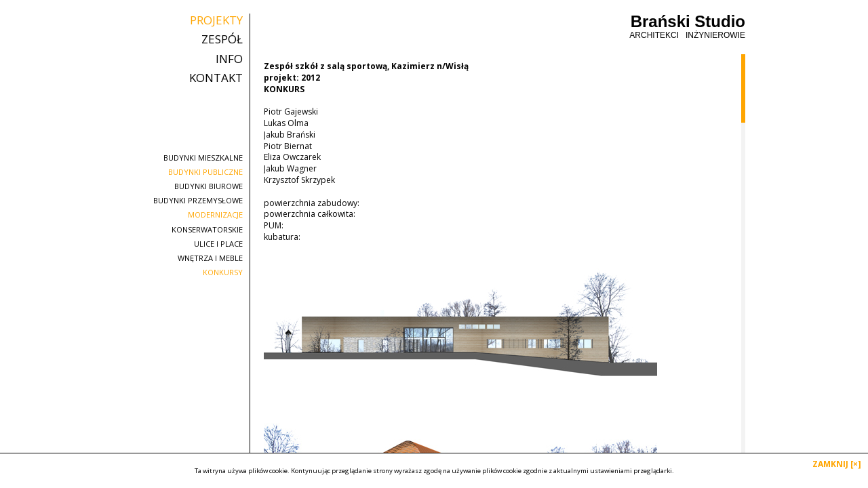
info (229, 59)
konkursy (223, 272)
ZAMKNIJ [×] (837, 464)
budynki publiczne (205, 172)
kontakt (216, 78)
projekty (216, 20)
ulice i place (218, 244)
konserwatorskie (207, 229)
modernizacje (215, 215)
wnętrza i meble (210, 258)
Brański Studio (687, 27)
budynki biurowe (209, 186)
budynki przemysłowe (198, 200)
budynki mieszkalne (203, 158)
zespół (222, 39)
